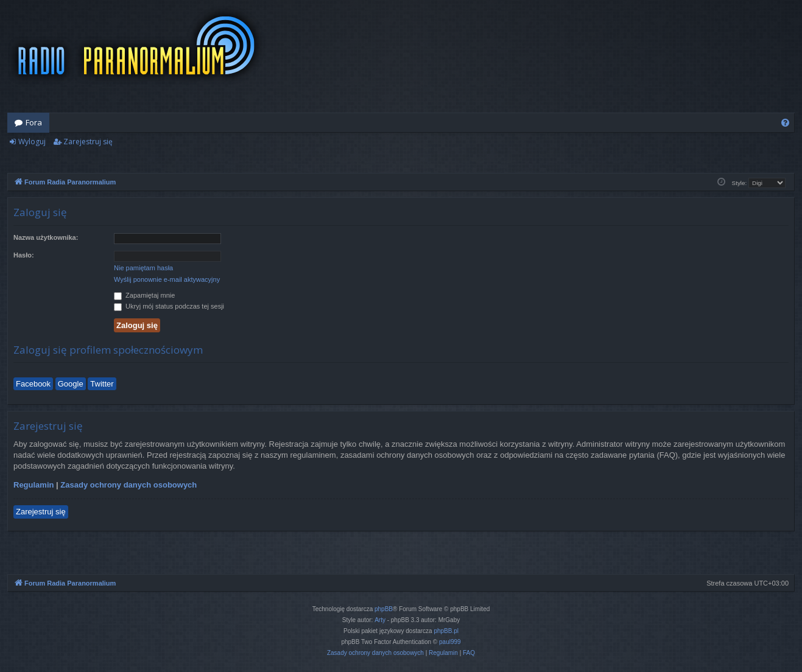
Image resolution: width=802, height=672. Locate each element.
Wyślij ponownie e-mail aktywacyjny (167, 279)
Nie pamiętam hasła (143, 268)
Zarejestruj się (88, 142)
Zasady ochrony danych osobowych (128, 485)
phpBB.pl (446, 631)
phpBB (384, 609)
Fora (34, 122)
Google (71, 384)
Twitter (102, 384)
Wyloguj (32, 142)
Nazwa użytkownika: (46, 237)
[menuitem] (785, 123)
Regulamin (33, 485)
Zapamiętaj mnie (144, 295)
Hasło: (24, 255)
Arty (380, 620)
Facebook (33, 384)
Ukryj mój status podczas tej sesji (169, 306)
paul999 (450, 642)
